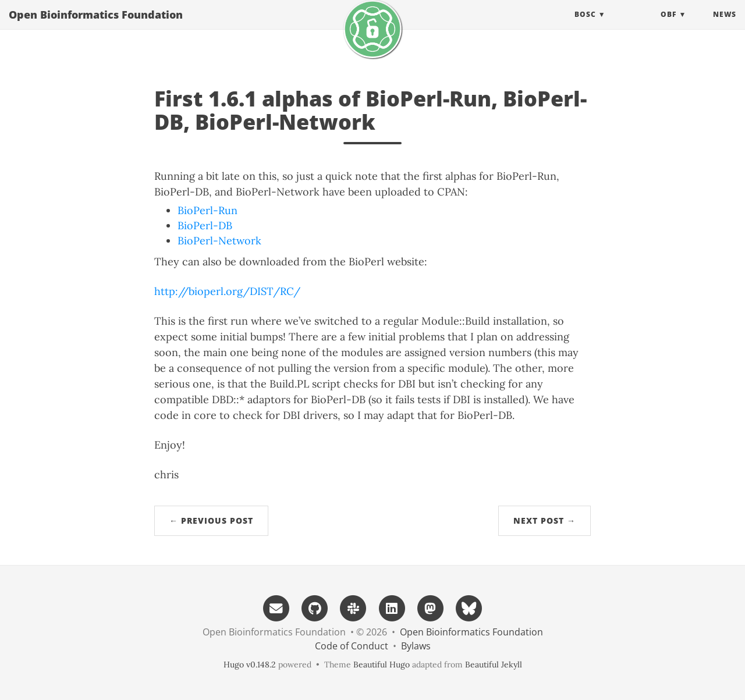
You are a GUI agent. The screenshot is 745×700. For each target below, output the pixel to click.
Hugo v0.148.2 (250, 665)
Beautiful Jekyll (494, 665)
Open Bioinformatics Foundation (96, 26)
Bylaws (416, 646)
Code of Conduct (352, 646)
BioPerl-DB (205, 225)
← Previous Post (211, 520)
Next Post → (544, 520)
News (725, 26)
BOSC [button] (585, 26)
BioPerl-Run (207, 210)
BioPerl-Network (219, 241)
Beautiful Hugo (382, 665)
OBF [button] (668, 26)
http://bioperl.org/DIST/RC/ (227, 291)
